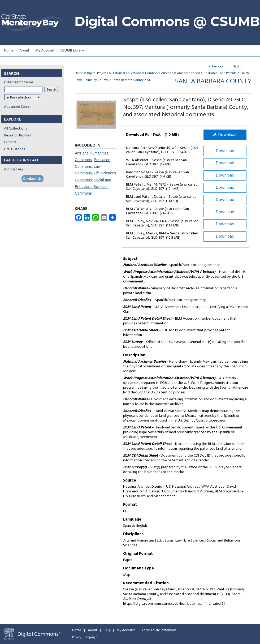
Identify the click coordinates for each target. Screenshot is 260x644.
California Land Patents (220, 73)
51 (149, 80)
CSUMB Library (72, 51)
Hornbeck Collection (159, 73)
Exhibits (10, 142)
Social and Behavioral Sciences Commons (93, 187)
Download (225, 135)
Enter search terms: (19, 82)
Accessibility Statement (159, 630)
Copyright (92, 637)
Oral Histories (14, 149)
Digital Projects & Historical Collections (114, 73)
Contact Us (33, 179)
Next (236, 67)
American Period (188, 73)
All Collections (15, 129)
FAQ (107, 630)
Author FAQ (13, 169)
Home (79, 73)
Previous (218, 67)
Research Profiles (17, 136)
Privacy (77, 637)
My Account (126, 630)
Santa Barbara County (128, 80)
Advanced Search (18, 107)
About (92, 630)
